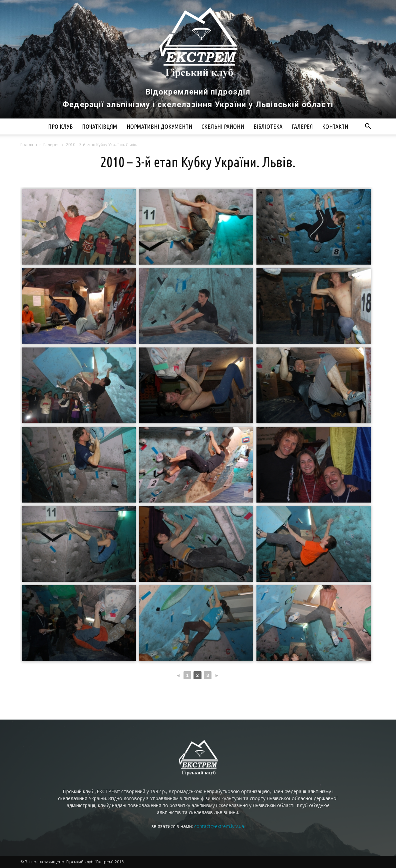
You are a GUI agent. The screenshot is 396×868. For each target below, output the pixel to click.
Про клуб (60, 126)
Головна (29, 145)
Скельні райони (223, 126)
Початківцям (100, 126)
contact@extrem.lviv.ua (219, 826)
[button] (368, 127)
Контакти (335, 126)
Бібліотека (268, 126)
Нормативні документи (159, 126)
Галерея (302, 126)
